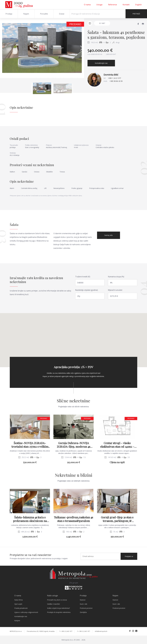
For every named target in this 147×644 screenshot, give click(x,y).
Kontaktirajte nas (101, 63)
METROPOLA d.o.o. (16, 631)
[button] (81, 48)
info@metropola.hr (101, 631)
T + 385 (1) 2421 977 (66, 631)
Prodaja (9, 14)
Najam (26, 14)
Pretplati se (129, 556)
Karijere (17, 621)
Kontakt (126, 5)
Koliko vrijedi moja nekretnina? (58, 608)
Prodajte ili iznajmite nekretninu (59, 612)
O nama (87, 5)
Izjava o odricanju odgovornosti (26, 612)
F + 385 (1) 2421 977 (84, 631)
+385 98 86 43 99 (116, 81)
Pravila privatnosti (21, 608)
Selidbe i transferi (53, 604)
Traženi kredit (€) (83, 277)
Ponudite (44, 14)
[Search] (98, 14)
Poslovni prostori (86, 608)
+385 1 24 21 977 (114, 78)
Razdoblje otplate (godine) (87, 290)
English (138, 5)
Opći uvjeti (18, 604)
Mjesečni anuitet (115, 290)
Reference (113, 5)
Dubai (62, 14)
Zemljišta (83, 612)
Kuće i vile (83, 604)
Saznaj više (109, 235)
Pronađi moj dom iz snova (57, 600)
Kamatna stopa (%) (116, 277)
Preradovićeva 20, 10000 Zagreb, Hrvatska (41, 631)
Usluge (99, 5)
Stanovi (83, 600)
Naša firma (18, 600)
